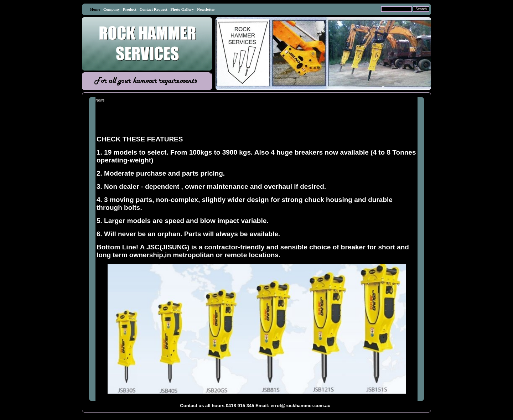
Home (95, 9)
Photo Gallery (182, 9)
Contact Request (154, 9)
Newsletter (206, 9)
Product (130, 9)
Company (112, 9)
